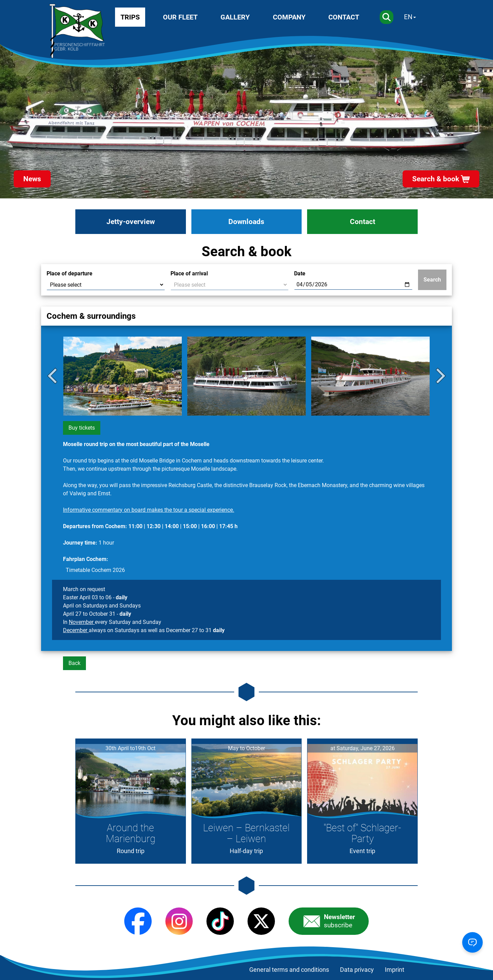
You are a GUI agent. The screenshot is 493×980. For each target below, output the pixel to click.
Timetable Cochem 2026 (95, 570)
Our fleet (180, 17)
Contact (344, 17)
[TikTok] (220, 921)
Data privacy (357, 970)
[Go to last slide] (53, 376)
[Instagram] (179, 921)
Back (74, 663)
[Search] (387, 17)
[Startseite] (77, 31)
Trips (130, 17)
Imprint (395, 970)
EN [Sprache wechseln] (408, 17)
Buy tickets (82, 428)
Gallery (235, 17)
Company (289, 17)
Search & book (436, 179)
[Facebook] (138, 921)
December (76, 630)
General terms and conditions (289, 970)
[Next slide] (440, 376)
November (82, 622)
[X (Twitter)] (261, 921)
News (32, 179)
